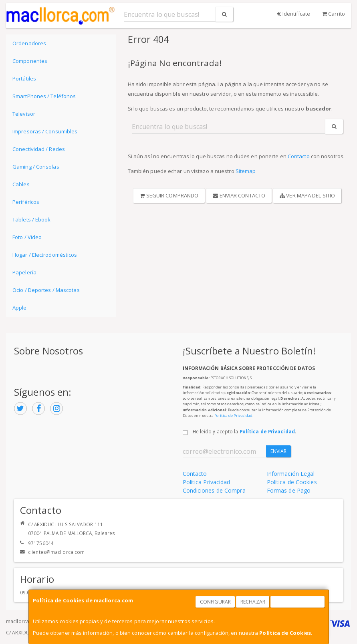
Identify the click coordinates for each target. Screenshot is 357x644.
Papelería (24, 272)
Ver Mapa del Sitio (307, 195)
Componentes (30, 61)
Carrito (334, 14)
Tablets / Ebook (32, 219)
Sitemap (246, 171)
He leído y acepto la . (244, 431)
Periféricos (26, 202)
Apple (20, 308)
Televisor (24, 114)
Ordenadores (29, 43)
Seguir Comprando (169, 195)
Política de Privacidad (233, 416)
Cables (21, 184)
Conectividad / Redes (39, 149)
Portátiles (24, 78)
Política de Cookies (285, 633)
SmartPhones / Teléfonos (44, 96)
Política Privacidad (207, 482)
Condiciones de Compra (214, 490)
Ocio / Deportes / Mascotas (46, 290)
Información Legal (291, 474)
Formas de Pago (289, 490)
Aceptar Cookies (298, 602)
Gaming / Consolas (36, 167)
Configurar (215, 602)
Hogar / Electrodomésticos (45, 255)
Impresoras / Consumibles (45, 131)
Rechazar (253, 602)
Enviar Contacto (239, 195)
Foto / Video (27, 237)
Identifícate (293, 14)
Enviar (279, 451)
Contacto (299, 156)
